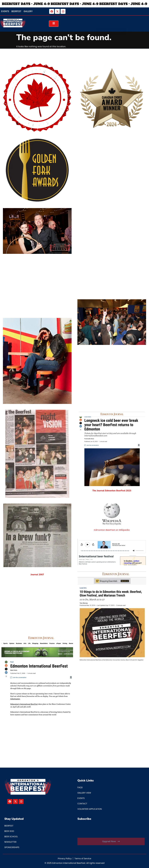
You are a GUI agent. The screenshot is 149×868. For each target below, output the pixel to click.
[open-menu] (54, 24)
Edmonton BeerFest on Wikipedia (112, 530)
